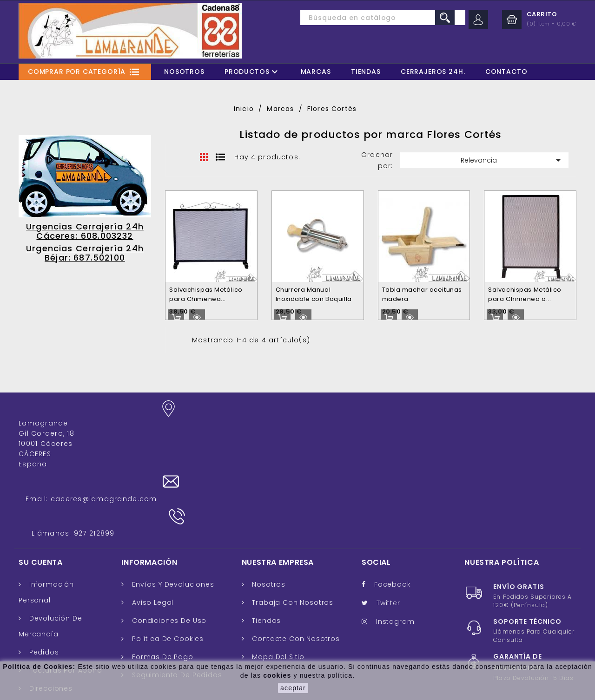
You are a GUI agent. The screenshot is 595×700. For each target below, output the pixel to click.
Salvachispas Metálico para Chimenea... (206, 294)
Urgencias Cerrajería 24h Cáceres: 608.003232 (85, 231)
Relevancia (512, 160)
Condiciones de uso (168, 530)
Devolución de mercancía (50, 536)
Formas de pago (162, 566)
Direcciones (50, 598)
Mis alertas (48, 650)
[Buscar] (362, 18)
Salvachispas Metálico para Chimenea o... (525, 294)
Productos (253, 72)
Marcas (316, 72)
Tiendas (366, 72)
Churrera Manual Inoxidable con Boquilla (314, 294)
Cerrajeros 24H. (433, 72)
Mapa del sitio (278, 566)
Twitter (388, 512)
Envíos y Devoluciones (172, 494)
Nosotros (184, 72)
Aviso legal (152, 512)
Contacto (506, 72)
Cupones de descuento (46, 624)
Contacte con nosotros (295, 548)
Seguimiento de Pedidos (176, 584)
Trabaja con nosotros (292, 512)
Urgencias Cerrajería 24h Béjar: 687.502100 (85, 253)
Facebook (393, 494)
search (445, 18)
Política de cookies (167, 548)
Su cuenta (41, 471)
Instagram (395, 531)
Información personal (46, 502)
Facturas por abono (65, 580)
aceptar (293, 688)
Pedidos (43, 562)
